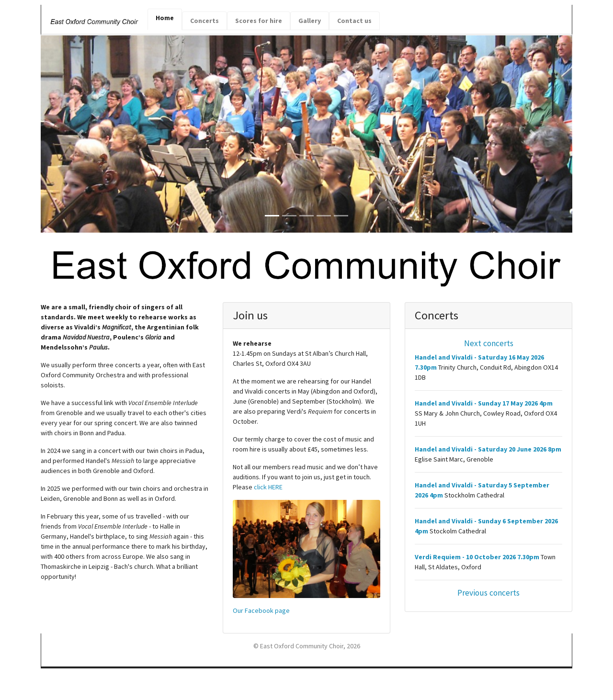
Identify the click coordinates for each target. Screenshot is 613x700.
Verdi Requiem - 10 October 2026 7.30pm (477, 557)
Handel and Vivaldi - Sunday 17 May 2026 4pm (487, 403)
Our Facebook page (261, 610)
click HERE (268, 487)
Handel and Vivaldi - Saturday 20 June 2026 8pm (488, 449)
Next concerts (489, 343)
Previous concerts (488, 593)
